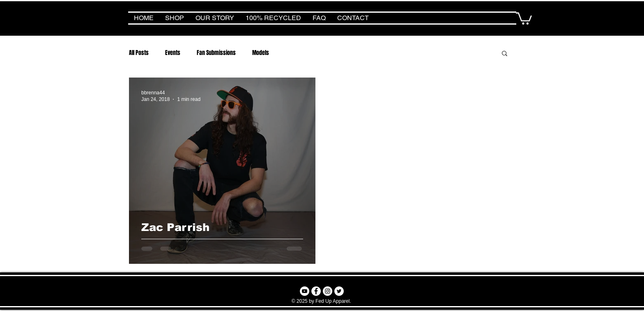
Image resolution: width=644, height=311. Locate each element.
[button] (524, 18)
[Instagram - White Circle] (328, 291)
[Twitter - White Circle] (339, 291)
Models (261, 53)
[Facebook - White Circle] (316, 291)
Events (173, 53)
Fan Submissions (216, 53)
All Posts (139, 53)
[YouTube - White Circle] (305, 291)
